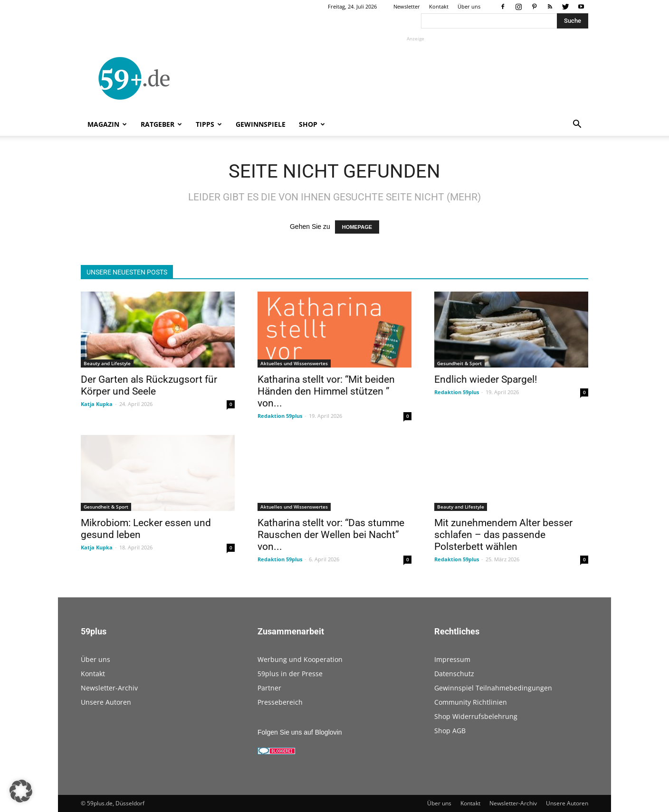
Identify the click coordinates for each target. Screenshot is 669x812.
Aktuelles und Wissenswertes (294, 363)
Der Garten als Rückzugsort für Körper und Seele (149, 385)
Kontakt (439, 6)
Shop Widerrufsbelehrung (476, 716)
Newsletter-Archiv (109, 688)
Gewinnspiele (261, 124)
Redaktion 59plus (280, 416)
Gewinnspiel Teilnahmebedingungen (493, 688)
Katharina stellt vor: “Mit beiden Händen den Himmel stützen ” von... (326, 391)
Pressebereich (280, 702)
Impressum (452, 659)
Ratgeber (161, 124)
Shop (312, 124)
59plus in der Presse (290, 674)
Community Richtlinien (471, 702)
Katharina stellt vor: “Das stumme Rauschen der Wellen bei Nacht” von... (331, 535)
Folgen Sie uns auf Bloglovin (300, 732)
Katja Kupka (97, 404)
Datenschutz (454, 674)
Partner (269, 688)
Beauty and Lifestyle (107, 363)
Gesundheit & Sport (459, 363)
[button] (577, 125)
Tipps (209, 124)
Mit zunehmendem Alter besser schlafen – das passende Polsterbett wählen (503, 535)
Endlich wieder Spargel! (486, 379)
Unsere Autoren (106, 702)
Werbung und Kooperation (300, 659)
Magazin (107, 124)
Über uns (469, 6)
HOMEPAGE (357, 227)
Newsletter (407, 6)
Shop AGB (450, 731)
